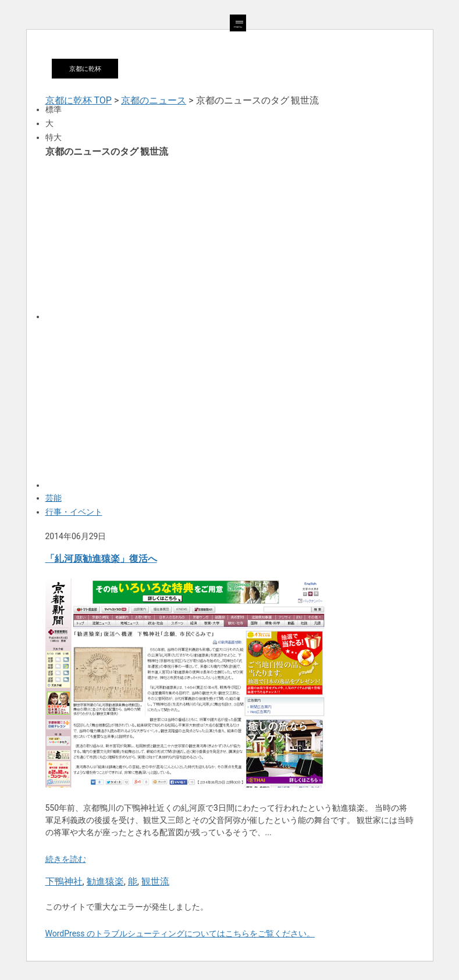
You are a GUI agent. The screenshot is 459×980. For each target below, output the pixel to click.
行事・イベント (74, 512)
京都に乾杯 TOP (79, 100)
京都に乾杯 (85, 69)
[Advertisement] (230, 238)
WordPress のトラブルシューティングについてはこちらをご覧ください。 (180, 933)
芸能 (54, 498)
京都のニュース (154, 100)
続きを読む (66, 859)
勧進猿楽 (105, 881)
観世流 (155, 881)
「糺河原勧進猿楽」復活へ (101, 559)
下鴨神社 (64, 881)
